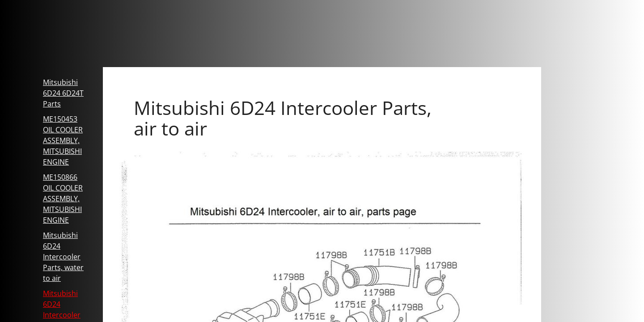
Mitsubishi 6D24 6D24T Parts (63, 93)
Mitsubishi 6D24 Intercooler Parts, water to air (63, 257)
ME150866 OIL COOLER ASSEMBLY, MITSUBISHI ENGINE (63, 199)
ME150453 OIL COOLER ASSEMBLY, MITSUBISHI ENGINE (63, 140)
